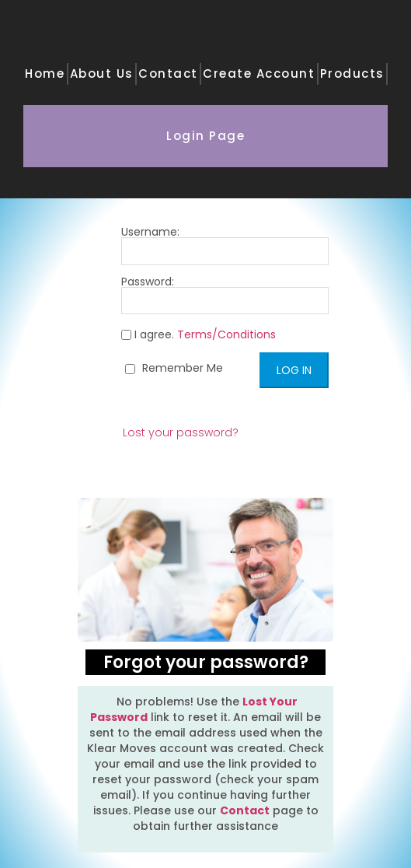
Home (45, 73)
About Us (102, 73)
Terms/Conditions (226, 334)
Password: (225, 296)
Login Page (205, 136)
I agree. (199, 335)
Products (352, 73)
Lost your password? (181, 432)
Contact (168, 73)
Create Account (259, 73)
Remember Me (174, 368)
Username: (225, 246)
